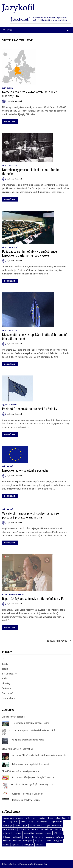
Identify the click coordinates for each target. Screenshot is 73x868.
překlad (48, 833)
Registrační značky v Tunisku (26, 800)
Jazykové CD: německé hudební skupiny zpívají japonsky (39, 755)
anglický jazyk (8, 818)
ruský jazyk (17, 837)
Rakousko (7, 837)
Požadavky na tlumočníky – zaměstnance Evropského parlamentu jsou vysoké (29, 254)
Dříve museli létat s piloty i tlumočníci (30, 764)
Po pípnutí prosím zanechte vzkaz (28, 740)
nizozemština (24, 829)
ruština (26, 837)
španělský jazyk (27, 845)
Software (6, 688)
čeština (48, 841)
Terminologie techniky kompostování (30, 723)
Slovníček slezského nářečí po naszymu (21, 771)
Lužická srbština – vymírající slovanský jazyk (32, 784)
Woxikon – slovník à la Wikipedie (28, 794)
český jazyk (39, 841)
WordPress (35, 864)
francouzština (42, 822)
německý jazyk (47, 829)
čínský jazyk (58, 841)
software (60, 837)
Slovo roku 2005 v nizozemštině (17, 749)
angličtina (20, 818)
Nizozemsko (57, 826)
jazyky (47, 826)
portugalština (29, 833)
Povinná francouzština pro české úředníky (30, 409)
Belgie (50, 818)
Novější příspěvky (57, 641)
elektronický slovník (62, 818)
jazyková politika (36, 826)
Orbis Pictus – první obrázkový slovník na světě (32, 730)
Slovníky (6, 683)
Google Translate (56, 822)
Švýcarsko (15, 845)
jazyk (25, 826)
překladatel (58, 833)
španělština (40, 845)
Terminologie (9, 698)
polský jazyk (8, 833)
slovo (41, 837)
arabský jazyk (31, 818)
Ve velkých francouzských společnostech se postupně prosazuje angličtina (30, 515)
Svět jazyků (8, 88)
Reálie (5, 678)
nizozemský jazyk (10, 829)
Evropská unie (13, 822)
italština (18, 826)
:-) (3, 405)
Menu (8, 30)
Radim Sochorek (16, 101)
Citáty (5, 664)
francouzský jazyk (27, 822)
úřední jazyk (28, 841)
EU (4, 822)
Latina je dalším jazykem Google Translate (33, 777)
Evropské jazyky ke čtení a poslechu (25, 471)
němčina (58, 829)
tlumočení (7, 841)
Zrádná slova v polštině (13, 717)
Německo (35, 829)
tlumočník (17, 841)
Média (5, 595)
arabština (42, 818)
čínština (6, 845)
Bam (46, 864)
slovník (34, 837)
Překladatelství (10, 166)
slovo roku (50, 837)
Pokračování (10, 122)
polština (18, 833)
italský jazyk (8, 826)
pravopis (40, 833)
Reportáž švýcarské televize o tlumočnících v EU (33, 599)
